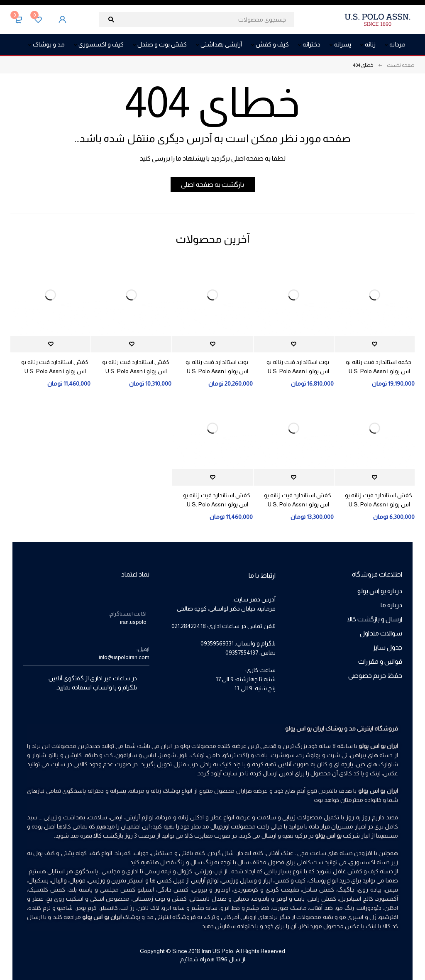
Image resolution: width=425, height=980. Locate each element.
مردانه (164, 817)
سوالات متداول (381, 633)
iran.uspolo (133, 622)
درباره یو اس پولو (380, 591)
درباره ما (391, 605)
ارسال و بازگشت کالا (375, 619)
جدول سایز (387, 647)
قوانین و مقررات (380, 661)
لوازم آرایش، (139, 817)
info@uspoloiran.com (124, 657)
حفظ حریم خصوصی (375, 676)
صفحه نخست (401, 65)
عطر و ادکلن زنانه (200, 817)
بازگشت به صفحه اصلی (212, 185)
